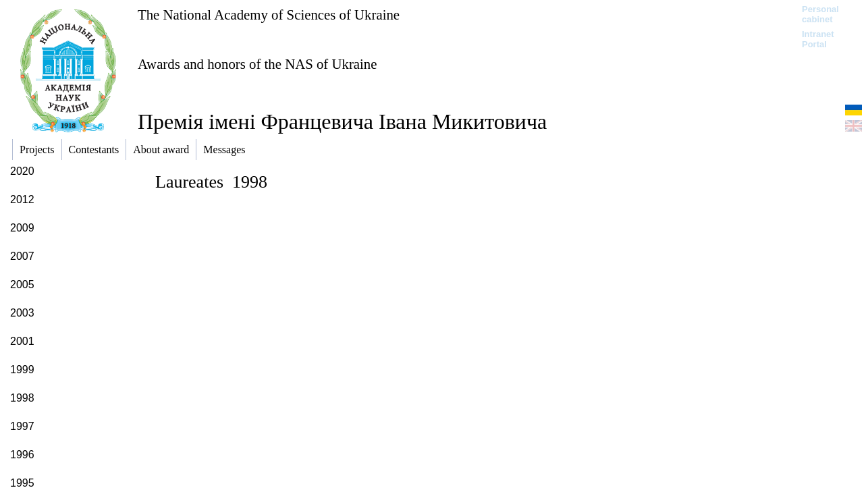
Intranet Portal (818, 39)
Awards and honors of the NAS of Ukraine (257, 64)
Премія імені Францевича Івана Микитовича (342, 121)
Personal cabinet (820, 14)
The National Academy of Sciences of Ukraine (269, 15)
